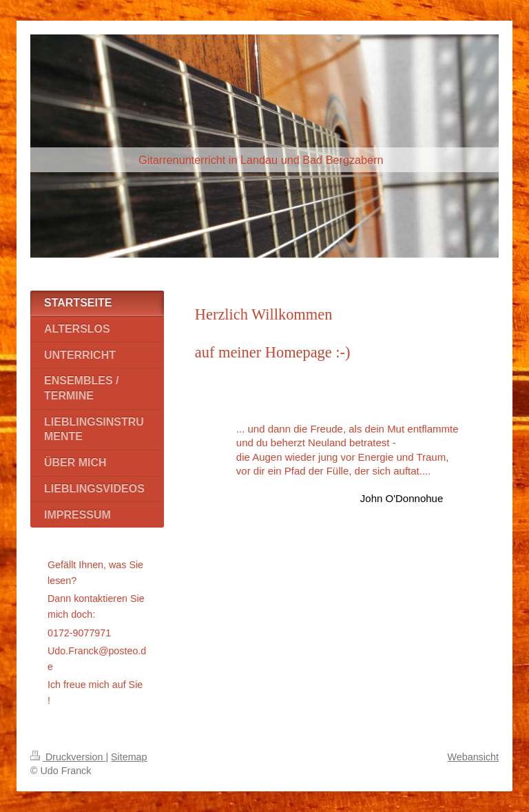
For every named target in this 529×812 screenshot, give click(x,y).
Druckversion (68, 757)
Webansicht (473, 757)
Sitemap (129, 757)
